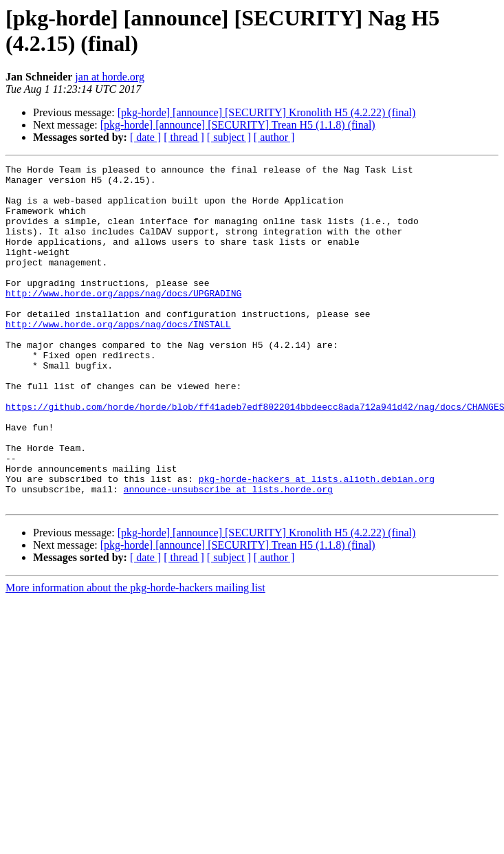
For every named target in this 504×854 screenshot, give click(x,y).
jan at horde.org (110, 77)
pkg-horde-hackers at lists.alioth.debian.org (317, 543)
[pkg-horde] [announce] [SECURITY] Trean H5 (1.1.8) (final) (238, 125)
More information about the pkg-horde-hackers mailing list (135, 656)
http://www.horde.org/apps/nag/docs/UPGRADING (123, 320)
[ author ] (274, 137)
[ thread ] (184, 137)
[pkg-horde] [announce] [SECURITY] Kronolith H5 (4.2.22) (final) (267, 112)
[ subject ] (229, 137)
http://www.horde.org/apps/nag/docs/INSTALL (118, 357)
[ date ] (145, 137)
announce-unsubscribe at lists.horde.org (228, 555)
